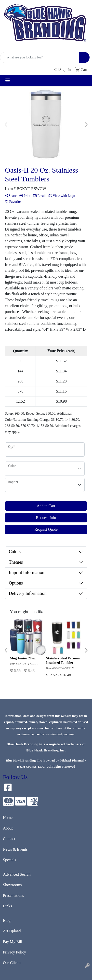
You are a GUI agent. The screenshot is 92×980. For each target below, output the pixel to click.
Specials (9, 860)
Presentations (13, 895)
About (8, 828)
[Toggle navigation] (8, 81)
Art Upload (12, 931)
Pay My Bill (13, 942)
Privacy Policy (14, 952)
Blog (7, 920)
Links (7, 906)
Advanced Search (17, 874)
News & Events (15, 849)
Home (8, 818)
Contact (9, 839)
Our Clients (12, 963)
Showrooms (12, 885)
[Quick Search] (40, 57)
